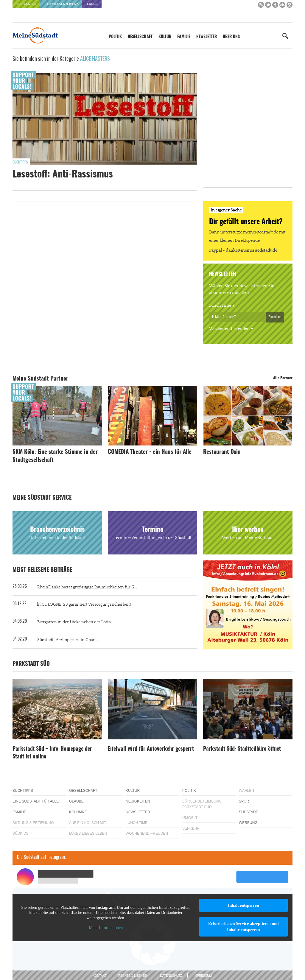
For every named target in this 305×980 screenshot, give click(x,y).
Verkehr (191, 828)
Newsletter (207, 37)
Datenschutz (171, 976)
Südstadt (248, 812)
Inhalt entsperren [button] (243, 905)
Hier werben (26, 4)
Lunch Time (220, 306)
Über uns (231, 37)
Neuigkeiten (138, 801)
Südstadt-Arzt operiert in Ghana (67, 640)
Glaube (76, 801)
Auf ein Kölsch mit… (89, 823)
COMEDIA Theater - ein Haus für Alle (150, 452)
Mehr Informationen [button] (106, 928)
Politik (115, 37)
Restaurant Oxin (222, 452)
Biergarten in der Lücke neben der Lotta (74, 622)
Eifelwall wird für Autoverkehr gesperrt (151, 749)
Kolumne (78, 812)
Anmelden (275, 317)
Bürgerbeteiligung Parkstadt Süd (202, 804)
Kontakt (99, 976)
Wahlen (246, 791)
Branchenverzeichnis (61, 4)
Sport (245, 801)
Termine (92, 4)
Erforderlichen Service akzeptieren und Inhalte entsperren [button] (243, 927)
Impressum (203, 976)
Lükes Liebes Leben (88, 833)
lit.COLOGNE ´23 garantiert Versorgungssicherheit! (84, 604)
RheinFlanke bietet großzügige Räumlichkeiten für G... (87, 587)
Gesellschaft (140, 37)
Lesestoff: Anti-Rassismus (63, 175)
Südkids (20, 833)
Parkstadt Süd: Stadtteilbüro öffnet (242, 749)
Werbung (248, 823)
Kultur (165, 37)
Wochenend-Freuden (229, 329)
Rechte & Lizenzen (133, 976)
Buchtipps (20, 162)
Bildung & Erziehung (33, 823)
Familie (184, 37)
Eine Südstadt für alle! (36, 801)
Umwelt (190, 818)
